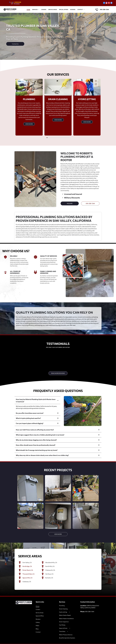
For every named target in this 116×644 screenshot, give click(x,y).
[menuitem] (28, 9)
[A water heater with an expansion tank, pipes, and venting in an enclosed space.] (58, 512)
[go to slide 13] (62, 138)
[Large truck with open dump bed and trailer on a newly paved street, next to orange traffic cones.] (30, 512)
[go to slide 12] (60, 138)
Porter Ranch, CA (28, 566)
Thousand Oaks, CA (28, 570)
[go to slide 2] (48, 138)
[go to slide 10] (58, 138)
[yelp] (109, 3)
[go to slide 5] (52, 138)
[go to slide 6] (53, 138)
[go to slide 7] (54, 138)
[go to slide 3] (49, 138)
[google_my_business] (111, 3)
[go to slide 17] (67, 138)
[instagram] (107, 3)
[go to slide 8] (56, 138)
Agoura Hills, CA (27, 574)
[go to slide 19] (69, 138)
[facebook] (104, 3)
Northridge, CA (27, 562)
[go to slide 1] (47, 138)
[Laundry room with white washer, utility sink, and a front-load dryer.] (86, 512)
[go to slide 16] (65, 138)
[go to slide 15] (64, 138)
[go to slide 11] (59, 138)
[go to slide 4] (51, 138)
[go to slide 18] (68, 138)
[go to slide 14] (63, 138)
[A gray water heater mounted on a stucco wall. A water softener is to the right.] (30, 484)
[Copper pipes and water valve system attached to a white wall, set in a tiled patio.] (58, 484)
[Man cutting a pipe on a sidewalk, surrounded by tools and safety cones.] (86, 484)
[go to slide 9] (57, 138)
